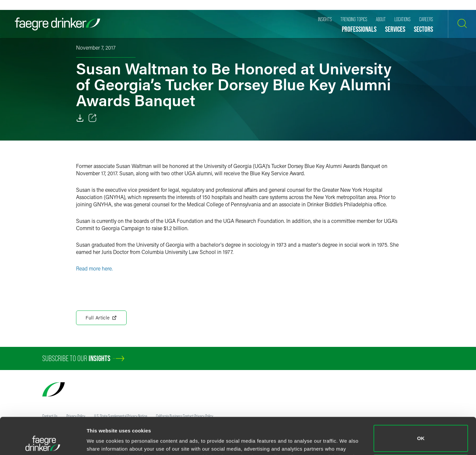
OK (421, 404)
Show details (102, 441)
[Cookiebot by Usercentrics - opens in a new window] (43, 442)
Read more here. (94, 268)
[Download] (80, 118)
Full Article (101, 318)
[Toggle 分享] (93, 118)
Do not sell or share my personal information (421, 433)
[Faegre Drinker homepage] (58, 24)
